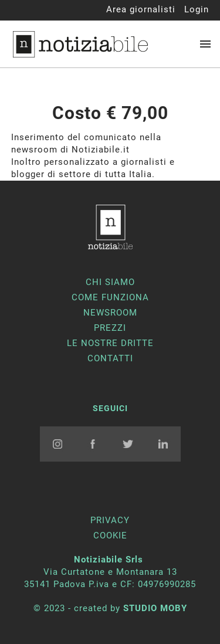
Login (197, 9)
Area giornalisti (141, 9)
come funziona (110, 297)
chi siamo (110, 282)
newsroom (110, 313)
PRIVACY (110, 520)
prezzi (110, 328)
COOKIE (110, 535)
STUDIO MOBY (155, 608)
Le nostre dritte (110, 343)
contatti (110, 358)
